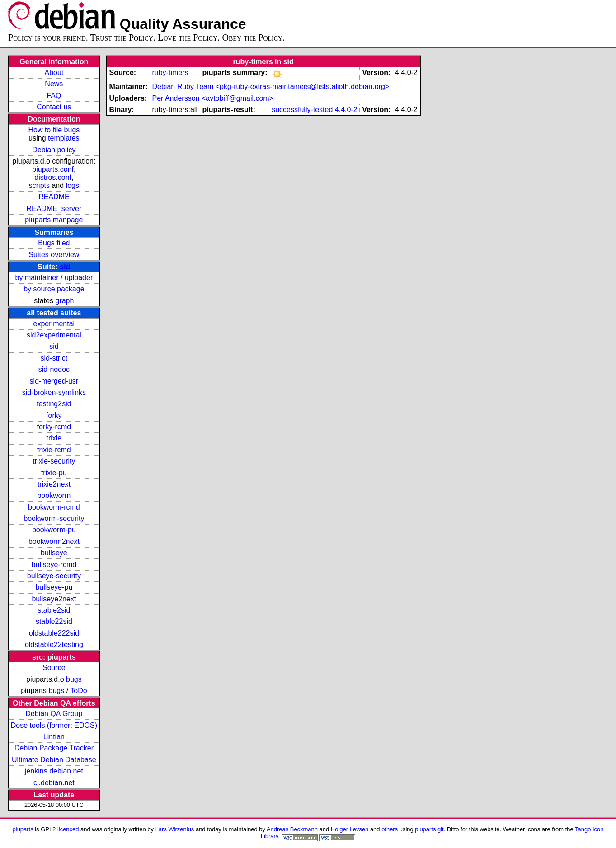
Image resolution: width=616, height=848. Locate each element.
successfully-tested (302, 110)
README (54, 197)
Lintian (54, 737)
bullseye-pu (54, 587)
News (54, 84)
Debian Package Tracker (54, 748)
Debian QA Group (54, 714)
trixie (54, 438)
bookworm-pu (54, 530)
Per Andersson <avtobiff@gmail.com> (213, 98)
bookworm (54, 495)
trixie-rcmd (54, 450)
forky (54, 415)
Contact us (54, 107)
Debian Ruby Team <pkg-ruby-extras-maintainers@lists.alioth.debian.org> (270, 87)
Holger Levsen (350, 829)
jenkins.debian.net (54, 771)
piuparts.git (429, 829)
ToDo (78, 691)
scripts (39, 185)
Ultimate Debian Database (54, 760)
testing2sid (54, 404)
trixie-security (54, 461)
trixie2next (54, 484)
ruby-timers (170, 73)
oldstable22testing (54, 644)
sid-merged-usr (54, 381)
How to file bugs (54, 130)
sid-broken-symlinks (54, 392)
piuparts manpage (54, 220)
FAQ (54, 96)
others (390, 829)
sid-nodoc (54, 369)
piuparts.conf (53, 169)
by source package (54, 289)
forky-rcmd (54, 427)
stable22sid (54, 621)
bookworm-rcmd (54, 507)
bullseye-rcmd (54, 565)
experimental (54, 324)
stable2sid (54, 610)
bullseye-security (54, 576)
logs (73, 185)
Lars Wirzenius (175, 829)
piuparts (23, 829)
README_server (54, 208)
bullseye (54, 553)
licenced (68, 829)
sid (65, 267)
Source (54, 668)
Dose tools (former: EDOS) (54, 725)
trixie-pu (54, 473)
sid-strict (54, 358)
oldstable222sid (54, 633)
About (54, 73)
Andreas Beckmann (292, 829)
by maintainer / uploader (54, 278)
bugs (74, 679)
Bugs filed (54, 243)
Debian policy (54, 150)
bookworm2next (54, 541)
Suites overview (54, 255)
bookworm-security (54, 518)
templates (63, 138)
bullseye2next (54, 599)
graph (64, 301)
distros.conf (53, 177)
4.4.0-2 (346, 110)
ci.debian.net (54, 783)
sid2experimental (54, 335)
